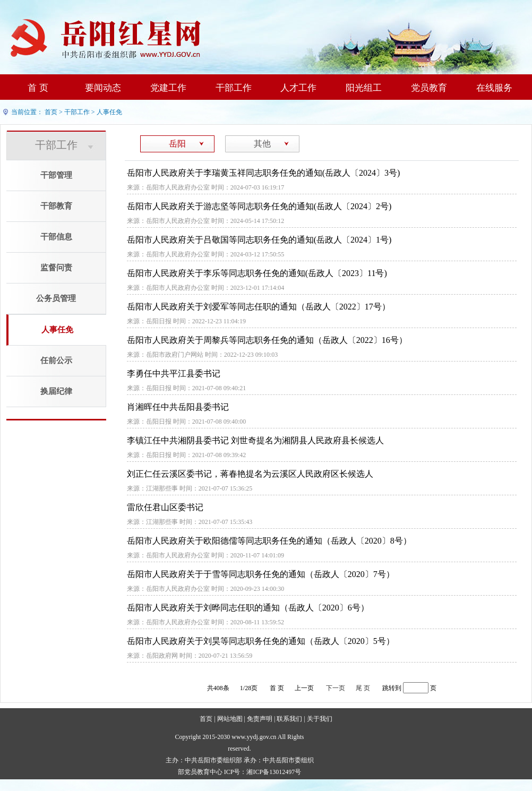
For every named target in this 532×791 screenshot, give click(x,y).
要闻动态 (103, 88)
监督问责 (56, 268)
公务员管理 (56, 298)
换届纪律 (56, 391)
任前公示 (56, 360)
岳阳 (177, 144)
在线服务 (494, 88)
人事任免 (109, 112)
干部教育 (56, 206)
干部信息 (56, 237)
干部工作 (234, 88)
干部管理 (56, 175)
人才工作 (298, 88)
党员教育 (429, 88)
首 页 (38, 88)
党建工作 (168, 88)
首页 (51, 112)
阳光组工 (364, 88)
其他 (262, 144)
